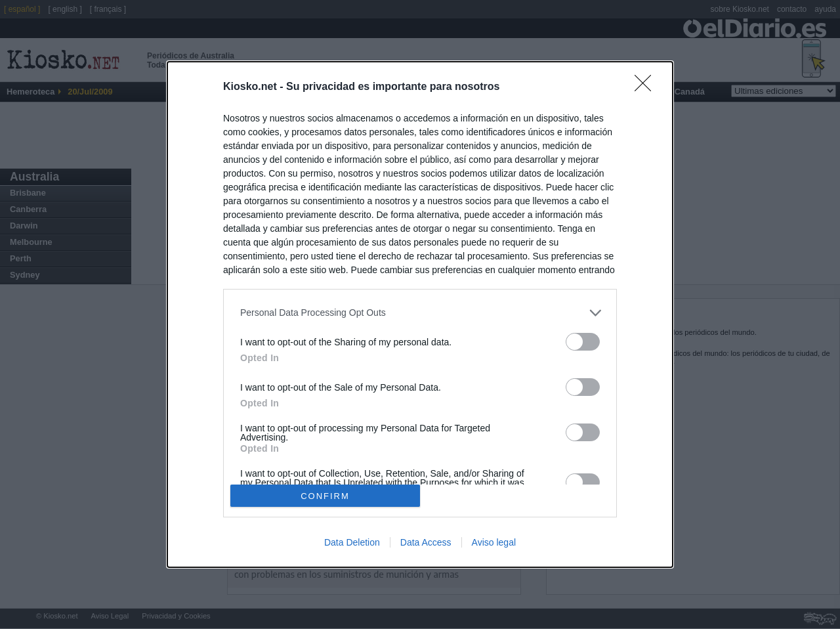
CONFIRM (325, 495)
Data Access (426, 542)
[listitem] (420, 313)
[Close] (647, 87)
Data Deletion (352, 542)
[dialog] (420, 314)
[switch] (583, 342)
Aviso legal (494, 542)
